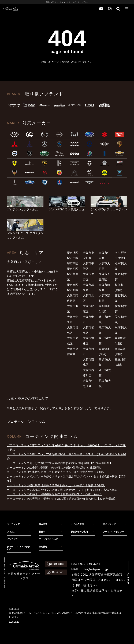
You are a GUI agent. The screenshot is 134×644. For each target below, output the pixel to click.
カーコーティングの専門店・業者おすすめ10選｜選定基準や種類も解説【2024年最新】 (62, 499)
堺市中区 (73, 258)
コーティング (13, 524)
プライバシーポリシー (113, 532)
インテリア (12, 539)
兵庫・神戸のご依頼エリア (28, 398)
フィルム (11, 532)
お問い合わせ (56, 572)
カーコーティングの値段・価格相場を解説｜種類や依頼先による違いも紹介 (54, 494)
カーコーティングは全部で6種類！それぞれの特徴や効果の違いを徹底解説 (54, 468)
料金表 (42, 532)
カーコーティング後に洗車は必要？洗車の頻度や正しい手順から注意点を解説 (56, 485)
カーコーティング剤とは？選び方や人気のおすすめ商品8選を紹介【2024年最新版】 (60, 463)
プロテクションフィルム (26, 422)
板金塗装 (43, 524)
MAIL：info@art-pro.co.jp (90, 569)
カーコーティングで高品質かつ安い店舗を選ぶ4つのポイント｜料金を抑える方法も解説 (62, 490)
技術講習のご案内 (79, 532)
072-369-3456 (56, 564)
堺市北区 (73, 290)
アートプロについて (48, 539)
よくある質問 (77, 524)
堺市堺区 (73, 253)
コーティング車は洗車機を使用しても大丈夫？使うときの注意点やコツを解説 (56, 472)
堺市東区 (73, 263)
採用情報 (43, 547)
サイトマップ (109, 524)
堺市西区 (73, 269)
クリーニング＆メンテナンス (18, 548)
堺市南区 (73, 285)
